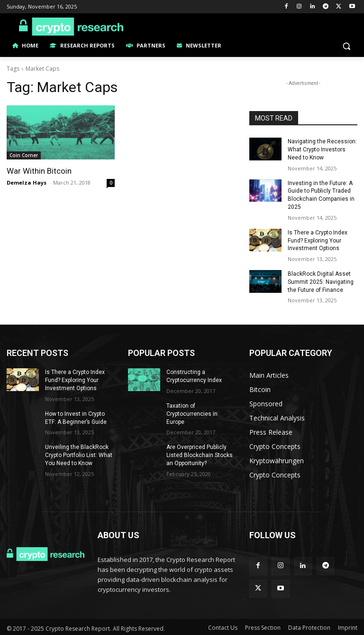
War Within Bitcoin (39, 171)
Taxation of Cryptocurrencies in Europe (192, 414)
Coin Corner (24, 155)
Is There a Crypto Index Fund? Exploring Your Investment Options (318, 241)
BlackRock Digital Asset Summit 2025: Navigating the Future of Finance (321, 282)
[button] (346, 46)
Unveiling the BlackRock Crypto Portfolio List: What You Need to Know (79, 455)
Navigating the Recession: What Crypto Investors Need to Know (322, 149)
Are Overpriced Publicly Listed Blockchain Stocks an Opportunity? (200, 455)
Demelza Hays (27, 182)
